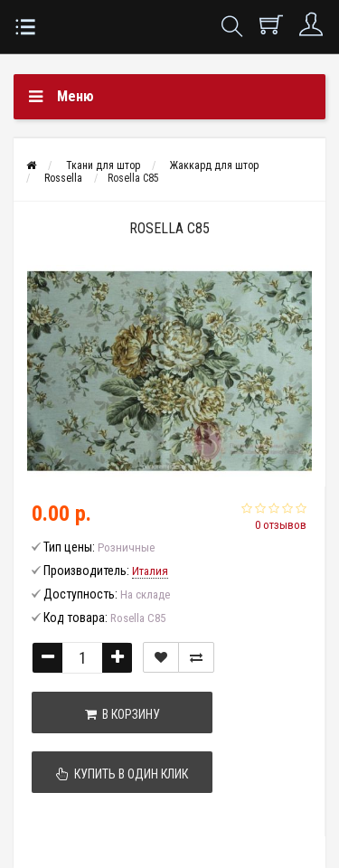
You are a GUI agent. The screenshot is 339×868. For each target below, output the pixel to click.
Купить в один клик (122, 774)
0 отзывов (281, 525)
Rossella (63, 178)
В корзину (122, 714)
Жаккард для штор (214, 165)
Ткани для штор (103, 165)
